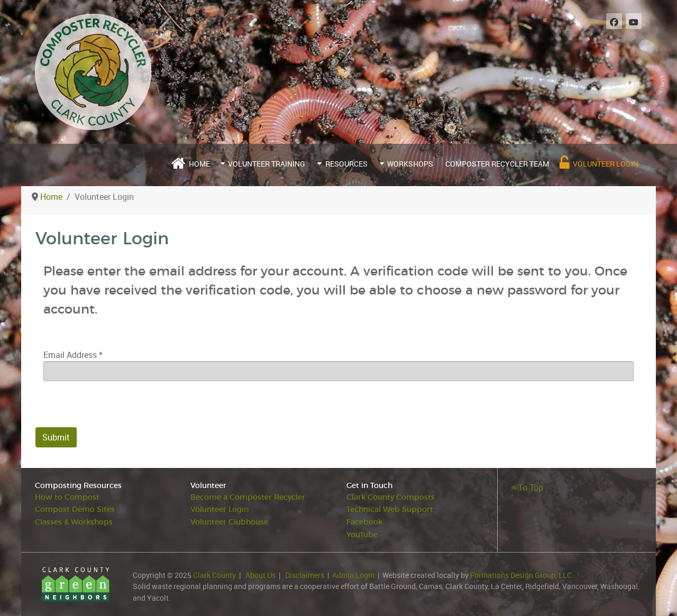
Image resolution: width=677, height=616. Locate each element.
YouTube (362, 535)
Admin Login (353, 575)
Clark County (214, 575)
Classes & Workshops (74, 522)
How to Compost (67, 497)
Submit (56, 437)
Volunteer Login (219, 509)
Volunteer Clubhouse (229, 522)
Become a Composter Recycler (248, 497)
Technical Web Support (390, 509)
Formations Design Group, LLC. (522, 575)
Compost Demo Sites (75, 509)
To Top (527, 488)
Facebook (364, 522)
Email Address (73, 355)
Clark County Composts (391, 497)
